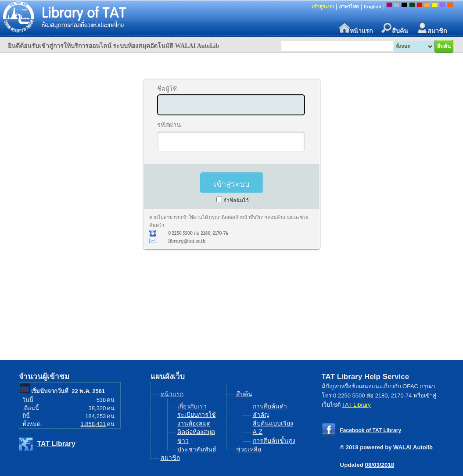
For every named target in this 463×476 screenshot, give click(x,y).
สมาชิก (432, 28)
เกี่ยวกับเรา (192, 406)
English (373, 7)
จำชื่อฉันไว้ (236, 200)
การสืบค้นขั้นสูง (274, 440)
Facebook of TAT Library (371, 430)
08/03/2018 (380, 465)
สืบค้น (395, 28)
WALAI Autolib (413, 447)
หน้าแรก (356, 28)
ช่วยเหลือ (249, 449)
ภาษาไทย (349, 7)
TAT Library (56, 444)
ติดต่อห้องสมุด (196, 432)
